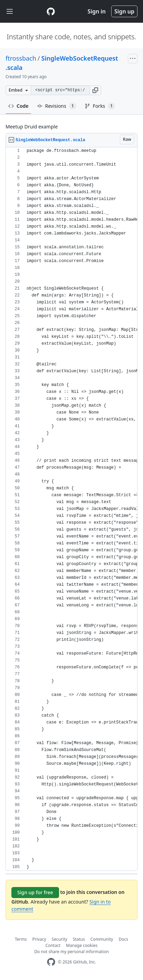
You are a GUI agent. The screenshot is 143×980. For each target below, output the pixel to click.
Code (18, 106)
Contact (53, 945)
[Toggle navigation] (10, 12)
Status (79, 939)
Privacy (39, 939)
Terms (21, 939)
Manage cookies (82, 945)
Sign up (124, 11)
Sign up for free (35, 892)
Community (102, 939)
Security (60, 939)
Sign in (97, 11)
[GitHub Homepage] (51, 962)
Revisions (57, 106)
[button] (95, 90)
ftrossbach (21, 58)
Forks (100, 106)
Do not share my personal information (71, 952)
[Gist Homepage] (51, 11)
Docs (123, 939)
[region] (71, 509)
